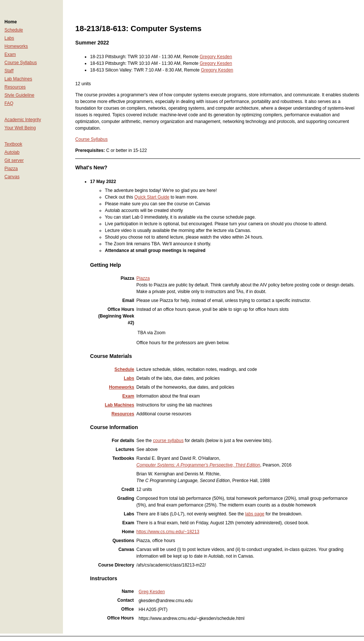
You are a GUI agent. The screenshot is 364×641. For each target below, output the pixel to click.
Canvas (12, 177)
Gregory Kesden (216, 57)
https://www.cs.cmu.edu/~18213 (168, 532)
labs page (255, 514)
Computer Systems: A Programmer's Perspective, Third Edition (198, 465)
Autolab (12, 152)
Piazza (11, 169)
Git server (14, 160)
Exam (10, 54)
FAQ (9, 103)
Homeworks (16, 46)
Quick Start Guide (152, 197)
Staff (9, 71)
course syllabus (168, 441)
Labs (9, 38)
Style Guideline (19, 95)
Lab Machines (18, 79)
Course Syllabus (21, 63)
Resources (15, 87)
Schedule (14, 30)
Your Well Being (20, 128)
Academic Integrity (23, 120)
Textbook (13, 144)
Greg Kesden (152, 592)
